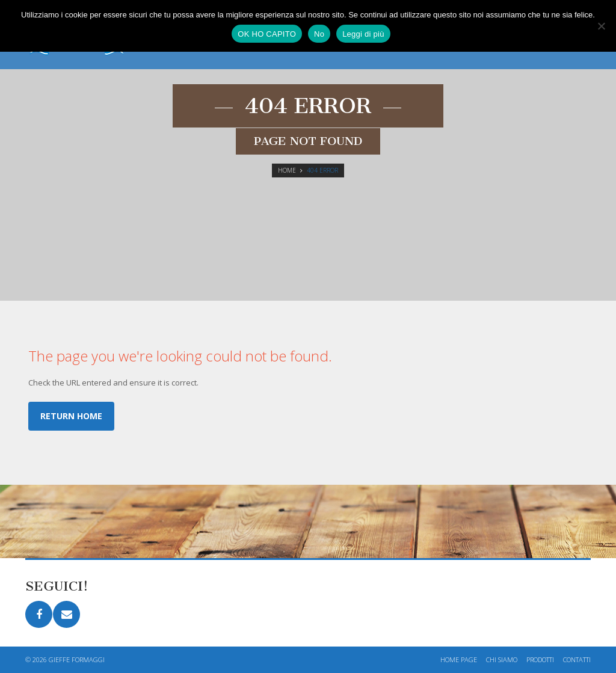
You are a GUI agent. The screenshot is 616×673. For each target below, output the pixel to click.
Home (287, 170)
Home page (459, 659)
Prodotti (540, 659)
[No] (601, 26)
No (319, 34)
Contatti (577, 659)
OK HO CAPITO (267, 34)
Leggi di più (363, 34)
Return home (71, 416)
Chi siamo (502, 659)
